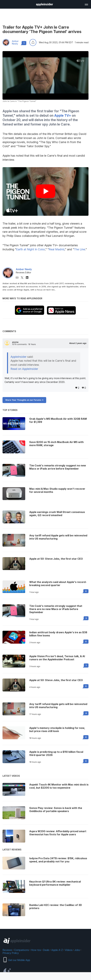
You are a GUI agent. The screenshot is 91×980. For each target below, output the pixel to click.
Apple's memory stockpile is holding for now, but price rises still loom (57, 729)
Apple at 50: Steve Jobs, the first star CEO (56, 680)
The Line (79, 249)
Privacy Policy (11, 953)
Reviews (7, 950)
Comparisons (22, 950)
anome (15, 342)
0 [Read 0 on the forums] (86, 591)
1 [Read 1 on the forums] (86, 665)
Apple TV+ (63, 116)
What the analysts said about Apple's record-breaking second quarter (58, 584)
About (78, 343)
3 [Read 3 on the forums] (86, 618)
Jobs (77, 950)
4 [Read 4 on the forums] (86, 713)
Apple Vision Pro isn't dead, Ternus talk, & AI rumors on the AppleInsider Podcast (57, 658)
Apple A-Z (57, 950)
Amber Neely (15, 42)
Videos (69, 950)
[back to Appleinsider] (44, 5)
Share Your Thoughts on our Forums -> (24, 400)
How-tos (36, 950)
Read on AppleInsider (24, 369)
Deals (46, 950)
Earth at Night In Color (30, 249)
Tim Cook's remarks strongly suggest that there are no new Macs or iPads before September (56, 609)
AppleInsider (18, 357)
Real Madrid (57, 249)
